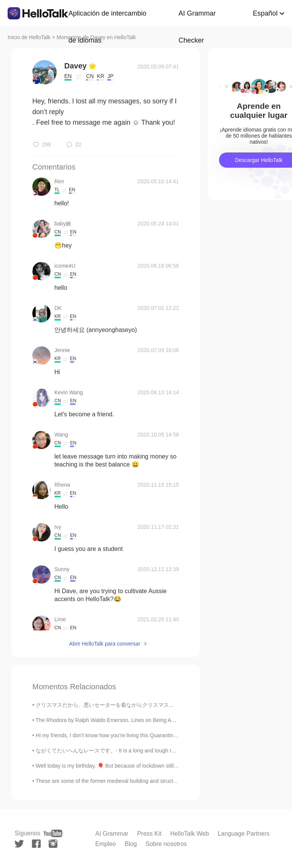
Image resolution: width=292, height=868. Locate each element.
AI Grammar (112, 834)
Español (265, 13)
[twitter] (19, 844)
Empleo (106, 844)
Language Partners (244, 834)
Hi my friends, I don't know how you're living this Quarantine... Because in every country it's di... (148, 735)
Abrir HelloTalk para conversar (105, 644)
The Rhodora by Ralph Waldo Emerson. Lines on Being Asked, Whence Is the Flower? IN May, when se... (160, 720)
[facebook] (36, 844)
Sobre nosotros (166, 844)
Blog (131, 844)
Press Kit (149, 834)
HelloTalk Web (190, 834)
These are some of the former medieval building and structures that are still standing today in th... (150, 781)
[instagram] (53, 844)
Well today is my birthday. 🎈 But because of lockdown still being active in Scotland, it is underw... (151, 766)
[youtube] (53, 833)
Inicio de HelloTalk (29, 37)
